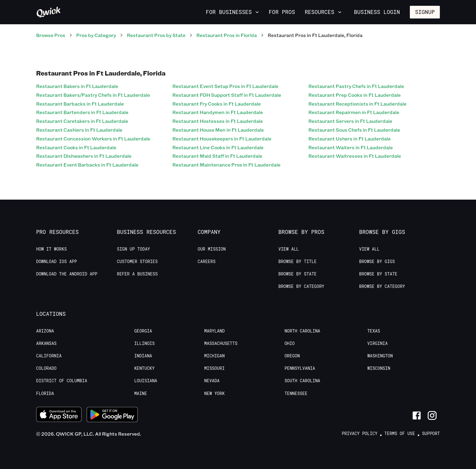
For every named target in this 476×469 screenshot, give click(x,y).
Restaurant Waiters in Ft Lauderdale (351, 147)
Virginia (377, 343)
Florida (45, 393)
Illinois (144, 343)
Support (431, 434)
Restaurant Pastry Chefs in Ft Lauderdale (356, 86)
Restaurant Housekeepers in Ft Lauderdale (222, 138)
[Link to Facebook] (417, 415)
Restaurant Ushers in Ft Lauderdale (350, 138)
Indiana (143, 356)
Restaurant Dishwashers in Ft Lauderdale (84, 156)
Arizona (45, 331)
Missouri (214, 368)
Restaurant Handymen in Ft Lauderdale (218, 112)
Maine (141, 393)
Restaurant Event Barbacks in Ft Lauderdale (87, 165)
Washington (380, 356)
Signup (425, 12)
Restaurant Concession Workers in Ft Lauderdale (93, 138)
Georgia (143, 331)
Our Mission (212, 249)
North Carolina (302, 331)
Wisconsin (379, 368)
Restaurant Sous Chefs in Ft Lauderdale (354, 130)
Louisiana (146, 381)
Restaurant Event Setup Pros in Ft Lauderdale (225, 86)
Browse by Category (301, 286)
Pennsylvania (300, 368)
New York (214, 393)
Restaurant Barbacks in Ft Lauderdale (80, 104)
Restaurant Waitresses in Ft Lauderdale (355, 156)
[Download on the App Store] (59, 415)
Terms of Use (400, 434)
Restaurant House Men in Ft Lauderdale (218, 130)
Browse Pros (51, 35)
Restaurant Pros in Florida (227, 35)
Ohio (290, 343)
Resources (324, 12)
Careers (207, 261)
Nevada (212, 381)
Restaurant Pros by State (156, 35)
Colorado (46, 368)
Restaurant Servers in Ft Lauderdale (350, 121)
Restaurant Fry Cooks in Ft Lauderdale (217, 104)
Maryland (214, 331)
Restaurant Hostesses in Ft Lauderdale (218, 121)
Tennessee (296, 393)
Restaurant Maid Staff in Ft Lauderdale (217, 156)
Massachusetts (221, 343)
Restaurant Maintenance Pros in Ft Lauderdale (226, 165)
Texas (374, 331)
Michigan (214, 356)
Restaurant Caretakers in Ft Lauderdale (82, 121)
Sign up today (133, 249)
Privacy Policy (360, 434)
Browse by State (297, 274)
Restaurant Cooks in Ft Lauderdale (76, 147)
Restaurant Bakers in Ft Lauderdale (77, 86)
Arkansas (46, 343)
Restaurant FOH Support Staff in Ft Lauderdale (227, 95)
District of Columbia (62, 381)
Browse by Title (297, 261)
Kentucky (144, 368)
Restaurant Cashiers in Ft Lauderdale (79, 130)
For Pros (282, 12)
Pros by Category (96, 35)
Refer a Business (137, 274)
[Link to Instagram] (432, 415)
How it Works (51, 249)
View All (289, 249)
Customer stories (137, 261)
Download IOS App (56, 261)
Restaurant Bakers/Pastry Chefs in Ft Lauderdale (93, 95)
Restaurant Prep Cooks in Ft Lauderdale (355, 95)
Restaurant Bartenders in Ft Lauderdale (82, 112)
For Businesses (233, 12)
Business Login (377, 12)
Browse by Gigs (377, 261)
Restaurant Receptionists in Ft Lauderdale (357, 104)
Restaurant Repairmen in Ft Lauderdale (354, 112)
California (49, 356)
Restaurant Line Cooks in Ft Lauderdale (218, 147)
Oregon (292, 356)
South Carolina (302, 381)
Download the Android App (67, 274)
